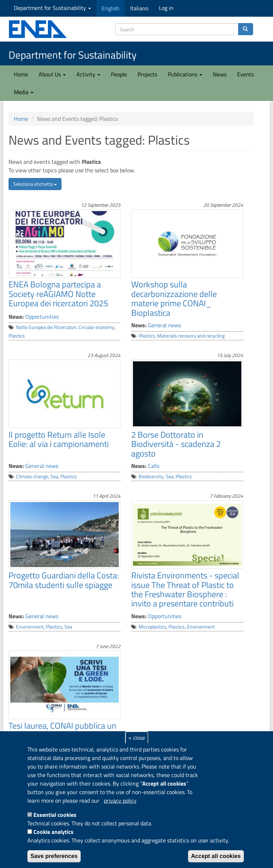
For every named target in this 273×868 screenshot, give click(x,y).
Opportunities (42, 317)
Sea (54, 476)
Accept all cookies (216, 856)
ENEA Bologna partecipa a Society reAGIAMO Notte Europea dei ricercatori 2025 (58, 294)
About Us (52, 74)
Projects (147, 74)
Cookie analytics (53, 832)
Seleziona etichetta (35, 184)
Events (245, 74)
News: (16, 317)
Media (24, 92)
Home (21, 74)
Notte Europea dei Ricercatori (46, 327)
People (119, 74)
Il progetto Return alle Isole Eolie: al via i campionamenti (59, 439)
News (220, 74)
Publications (185, 74)
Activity (88, 74)
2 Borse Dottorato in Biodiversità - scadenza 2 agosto (176, 444)
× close (137, 738)
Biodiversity (151, 476)
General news (164, 325)
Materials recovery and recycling (191, 336)
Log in (166, 8)
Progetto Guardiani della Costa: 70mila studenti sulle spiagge (64, 580)
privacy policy (120, 800)
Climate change (32, 476)
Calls (154, 466)
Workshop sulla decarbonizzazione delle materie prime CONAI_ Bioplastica (174, 298)
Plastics (17, 336)
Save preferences (54, 856)
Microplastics (152, 627)
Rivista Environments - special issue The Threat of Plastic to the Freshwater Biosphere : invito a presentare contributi (185, 589)
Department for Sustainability (52, 8)
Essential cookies (55, 815)
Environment (30, 627)
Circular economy (97, 327)
